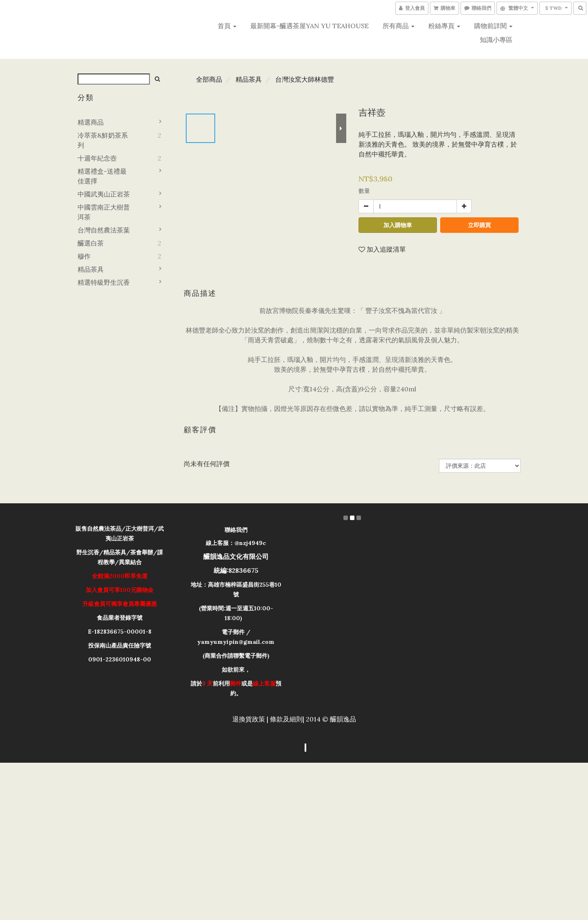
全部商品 (209, 79)
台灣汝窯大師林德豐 (305, 79)
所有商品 (399, 26)
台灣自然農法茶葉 (104, 230)
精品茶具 (91, 269)
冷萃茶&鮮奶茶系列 (103, 140)
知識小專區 (496, 40)
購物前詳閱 (493, 26)
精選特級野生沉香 (104, 282)
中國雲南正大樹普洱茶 (104, 212)
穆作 (84, 256)
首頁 (227, 26)
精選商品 (91, 122)
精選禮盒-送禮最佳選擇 (102, 176)
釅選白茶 (91, 243)
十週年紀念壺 (97, 158)
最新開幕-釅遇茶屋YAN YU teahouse (310, 26)
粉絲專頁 (444, 26)
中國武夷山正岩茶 (104, 194)
